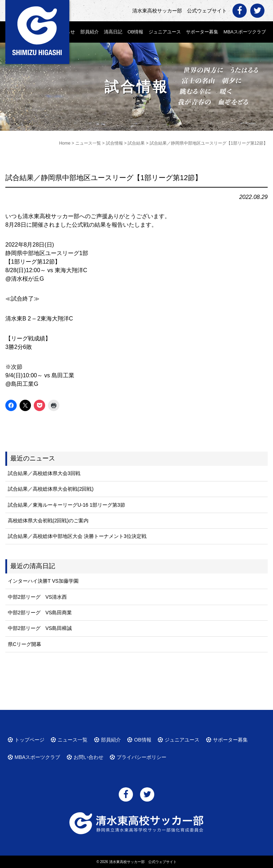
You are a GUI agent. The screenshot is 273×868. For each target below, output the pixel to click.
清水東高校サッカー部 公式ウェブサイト (143, 862)
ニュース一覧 (73, 740)
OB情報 (136, 32)
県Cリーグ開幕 (25, 644)
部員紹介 (90, 32)
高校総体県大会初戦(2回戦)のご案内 (48, 521)
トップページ (30, 740)
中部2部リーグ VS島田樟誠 (40, 628)
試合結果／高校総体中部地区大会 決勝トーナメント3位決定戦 (77, 536)
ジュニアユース (165, 32)
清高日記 (113, 32)
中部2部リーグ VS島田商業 (40, 613)
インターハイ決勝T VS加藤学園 (43, 581)
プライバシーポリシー (141, 757)
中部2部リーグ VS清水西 (37, 597)
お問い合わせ (89, 757)
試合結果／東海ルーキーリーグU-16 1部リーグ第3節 (66, 505)
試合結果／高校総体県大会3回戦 (44, 473)
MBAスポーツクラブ (245, 32)
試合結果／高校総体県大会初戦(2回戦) (51, 489)
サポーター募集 (202, 32)
